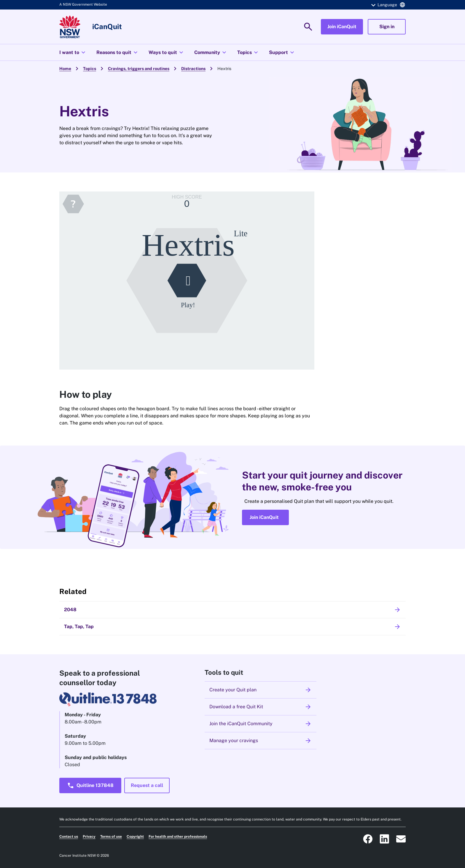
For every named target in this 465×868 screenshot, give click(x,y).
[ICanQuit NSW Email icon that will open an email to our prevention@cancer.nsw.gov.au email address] (401, 839)
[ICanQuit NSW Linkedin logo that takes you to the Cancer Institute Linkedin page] (384, 839)
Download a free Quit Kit (261, 707)
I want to (73, 53)
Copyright (135, 837)
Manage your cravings (261, 741)
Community (211, 53)
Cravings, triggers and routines (139, 69)
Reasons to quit (118, 53)
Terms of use (111, 837)
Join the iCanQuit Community (261, 724)
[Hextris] (187, 281)
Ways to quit (167, 53)
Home (65, 69)
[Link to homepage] (70, 27)
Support (282, 53)
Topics (248, 53)
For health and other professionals (178, 837)
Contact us (69, 837)
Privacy (89, 837)
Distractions (193, 69)
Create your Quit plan (261, 690)
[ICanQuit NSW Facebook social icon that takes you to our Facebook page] (368, 839)
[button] (387, 5)
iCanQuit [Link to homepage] (107, 26)
